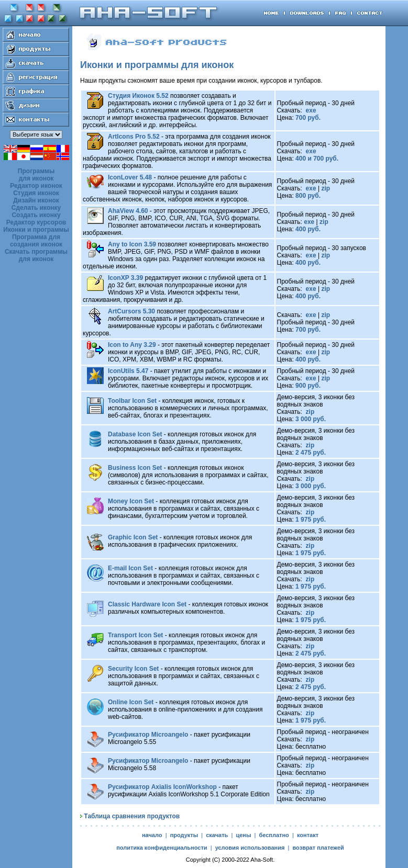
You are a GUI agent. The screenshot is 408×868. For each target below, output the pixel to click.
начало (152, 835)
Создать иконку (36, 215)
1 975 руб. (311, 520)
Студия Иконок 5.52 (138, 96)
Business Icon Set (135, 468)
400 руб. (308, 229)
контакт (308, 835)
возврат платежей (318, 848)
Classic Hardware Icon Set (147, 604)
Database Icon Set (135, 434)
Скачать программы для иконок (36, 255)
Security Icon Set (133, 669)
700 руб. (308, 118)
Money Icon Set (131, 501)
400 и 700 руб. (317, 159)
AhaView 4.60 (128, 211)
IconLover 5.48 (130, 177)
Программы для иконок (36, 175)
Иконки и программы (36, 230)
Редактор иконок (36, 186)
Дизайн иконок (36, 200)
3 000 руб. (311, 419)
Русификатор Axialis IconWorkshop (162, 787)
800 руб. (308, 196)
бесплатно (274, 835)
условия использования (250, 848)
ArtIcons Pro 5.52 (134, 137)
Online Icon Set (131, 702)
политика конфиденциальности (162, 848)
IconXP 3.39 (125, 278)
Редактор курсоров (36, 222)
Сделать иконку (36, 208)
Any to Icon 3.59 (132, 244)
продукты (184, 835)
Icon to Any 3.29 (132, 345)
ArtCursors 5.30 (131, 311)
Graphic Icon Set (133, 537)
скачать (217, 835)
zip (326, 188)
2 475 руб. (311, 453)
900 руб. (308, 386)
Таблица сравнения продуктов (132, 816)
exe (310, 110)
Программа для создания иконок (36, 241)
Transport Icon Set (135, 635)
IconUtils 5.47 (128, 371)
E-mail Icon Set (130, 568)
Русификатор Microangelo (148, 735)
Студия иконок (36, 193)
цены (243, 835)
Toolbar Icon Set (132, 401)
